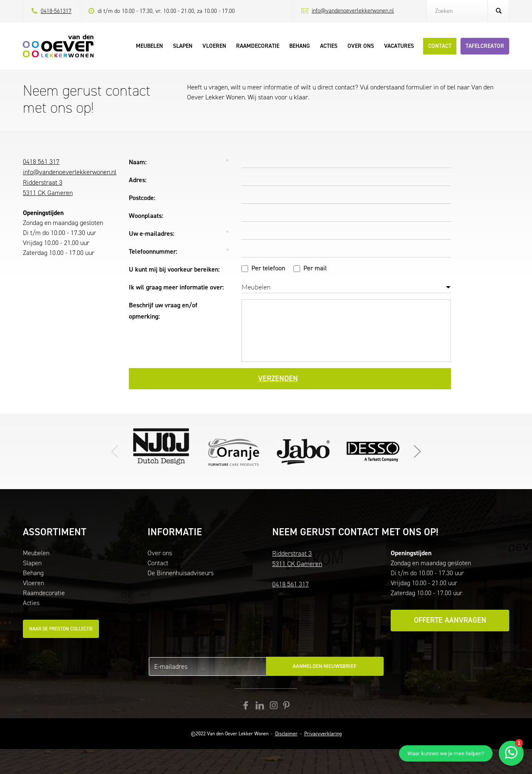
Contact (158, 563)
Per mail (315, 268)
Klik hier (303, 452)
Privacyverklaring (323, 734)
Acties (31, 603)
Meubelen (36, 553)
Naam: (138, 162)
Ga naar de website (234, 452)
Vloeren (33, 583)
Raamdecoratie (44, 593)
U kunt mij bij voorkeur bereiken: (174, 269)
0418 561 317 (41, 162)
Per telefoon (268, 268)
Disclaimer (286, 734)
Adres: (138, 180)
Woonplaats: (146, 216)
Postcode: (142, 198)
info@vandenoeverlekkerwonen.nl (353, 11)
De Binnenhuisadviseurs (181, 573)
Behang (33, 573)
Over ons (160, 553)
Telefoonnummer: (153, 251)
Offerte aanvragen (450, 620)
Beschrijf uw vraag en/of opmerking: (163, 311)
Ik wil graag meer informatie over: (176, 287)
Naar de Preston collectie (61, 629)
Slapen (32, 563)
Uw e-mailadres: (152, 234)
